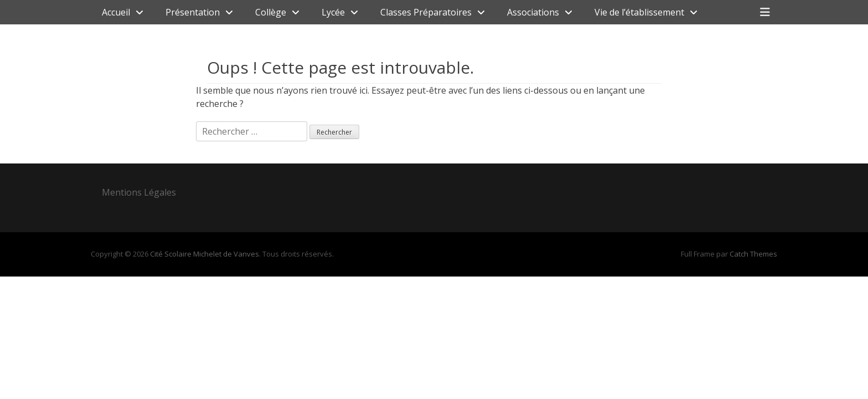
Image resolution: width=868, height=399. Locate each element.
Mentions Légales (139, 192)
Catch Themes (753, 254)
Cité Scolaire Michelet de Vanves (205, 254)
